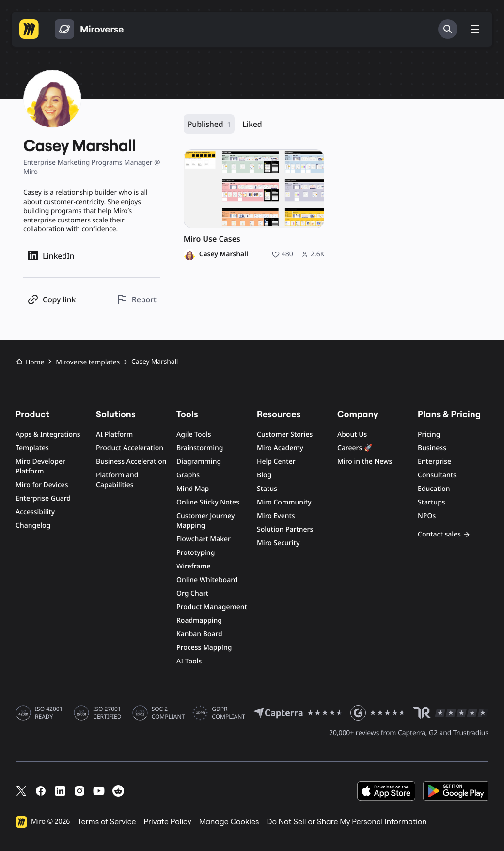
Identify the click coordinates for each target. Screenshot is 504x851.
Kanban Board (199, 634)
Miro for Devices (42, 485)
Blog (264, 475)
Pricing (429, 434)
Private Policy (168, 822)
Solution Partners (285, 529)
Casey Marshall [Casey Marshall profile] (224, 254)
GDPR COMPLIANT (228, 713)
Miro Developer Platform (40, 466)
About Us (352, 434)
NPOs (427, 516)
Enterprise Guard (43, 498)
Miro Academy (280, 448)
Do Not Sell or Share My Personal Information (346, 822)
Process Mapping (204, 648)
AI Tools (189, 661)
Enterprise (434, 462)
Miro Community (284, 502)
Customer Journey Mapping (205, 521)
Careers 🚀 (355, 448)
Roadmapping (199, 621)
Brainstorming (200, 448)
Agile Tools (194, 434)
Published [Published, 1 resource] (209, 124)
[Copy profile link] (51, 299)
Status (267, 489)
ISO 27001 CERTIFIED (107, 713)
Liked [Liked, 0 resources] (252, 124)
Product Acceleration (130, 448)
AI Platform (114, 434)
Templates (32, 448)
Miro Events (276, 516)
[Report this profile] (136, 299)
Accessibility (35, 512)
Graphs (188, 475)
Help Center (276, 462)
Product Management (212, 607)
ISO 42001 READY (49, 713)
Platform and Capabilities (117, 480)
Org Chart (192, 593)
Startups (432, 502)
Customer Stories (285, 434)
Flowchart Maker (204, 539)
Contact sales (444, 534)
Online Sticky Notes (208, 502)
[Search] (448, 29)
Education (434, 489)
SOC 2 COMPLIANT (168, 713)
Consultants (437, 475)
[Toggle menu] (475, 29)
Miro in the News (365, 462)
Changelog (33, 526)
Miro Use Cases (212, 239)
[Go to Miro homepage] (29, 29)
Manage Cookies (229, 822)
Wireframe (194, 566)
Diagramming (199, 462)
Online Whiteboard (207, 580)
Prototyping (196, 553)
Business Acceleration (131, 462)
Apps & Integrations (48, 434)
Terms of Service (107, 822)
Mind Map (193, 489)
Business (432, 448)
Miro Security (278, 543)
